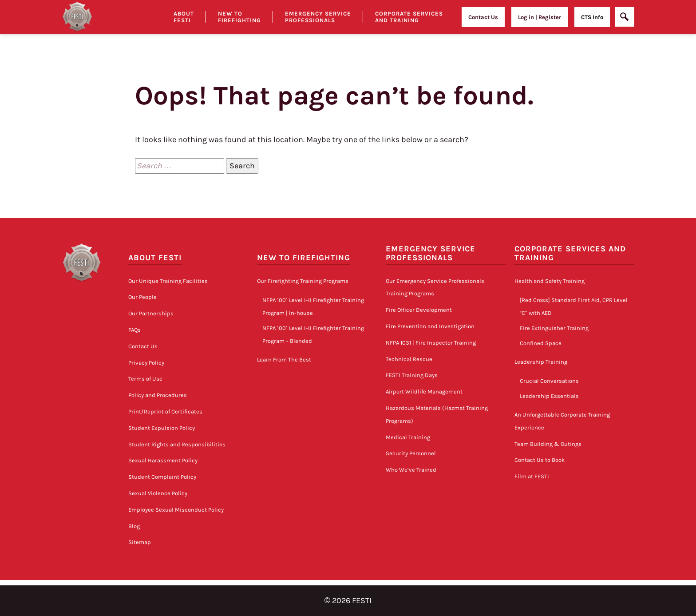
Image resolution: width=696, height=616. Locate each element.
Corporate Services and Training (409, 17)
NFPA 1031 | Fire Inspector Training (431, 343)
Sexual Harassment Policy (163, 460)
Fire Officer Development (419, 310)
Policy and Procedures (158, 395)
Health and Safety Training (550, 281)
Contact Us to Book (540, 460)
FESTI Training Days (412, 375)
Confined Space (541, 343)
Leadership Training (541, 362)
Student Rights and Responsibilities (177, 444)
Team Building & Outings (548, 444)
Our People (142, 297)
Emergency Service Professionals (318, 17)
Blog (134, 526)
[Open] (625, 17)
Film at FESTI (532, 476)
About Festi (184, 17)
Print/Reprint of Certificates (165, 411)
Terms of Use (145, 379)
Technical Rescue (409, 359)
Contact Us (483, 17)
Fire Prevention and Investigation (430, 326)
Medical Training (408, 437)
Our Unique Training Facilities (168, 281)
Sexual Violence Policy (158, 493)
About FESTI (155, 258)
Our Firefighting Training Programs (303, 281)
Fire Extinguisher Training (554, 328)
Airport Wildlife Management (424, 391)
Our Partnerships (151, 313)
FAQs (134, 330)
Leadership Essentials (549, 396)
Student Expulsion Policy (162, 428)
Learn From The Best (284, 360)
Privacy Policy (146, 363)
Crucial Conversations (549, 381)
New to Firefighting (239, 17)
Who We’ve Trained (411, 470)
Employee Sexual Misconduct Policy (176, 510)
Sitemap (140, 542)
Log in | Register (540, 17)
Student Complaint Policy (162, 477)
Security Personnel (411, 453)
